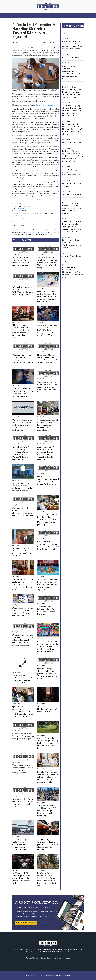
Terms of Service (32, 958)
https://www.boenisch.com (46, 105)
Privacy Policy (46, 958)
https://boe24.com (25, 218)
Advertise (58, 958)
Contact (67, 958)
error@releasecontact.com (38, 232)
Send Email (21, 209)
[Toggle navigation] (13, 15)
